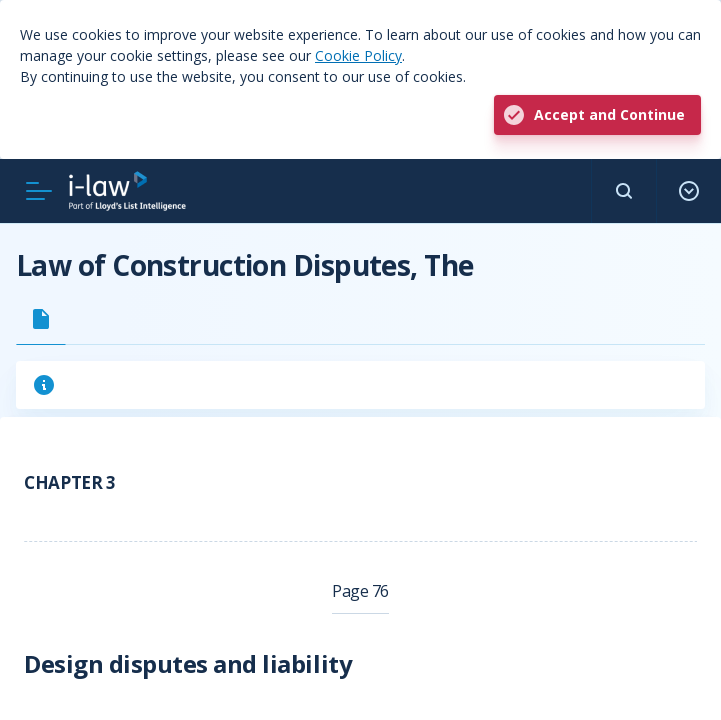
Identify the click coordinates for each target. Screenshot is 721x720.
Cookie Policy (358, 55)
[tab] (41, 319)
